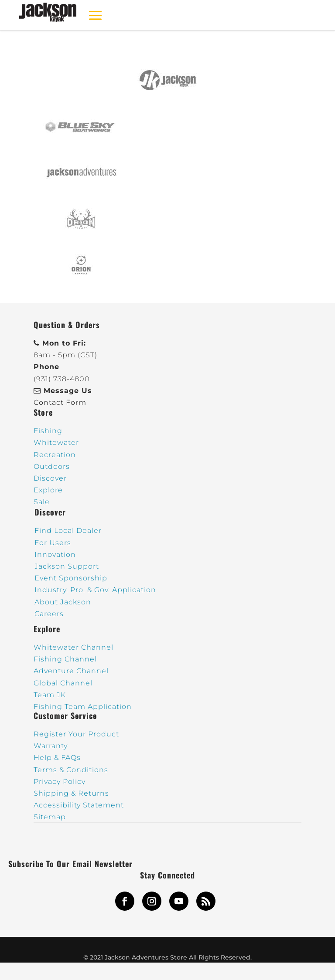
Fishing (48, 431)
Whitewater (56, 443)
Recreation (55, 455)
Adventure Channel (71, 671)
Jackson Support (67, 566)
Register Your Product (76, 734)
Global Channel (63, 683)
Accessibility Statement (79, 805)
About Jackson (63, 602)
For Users (53, 543)
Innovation (55, 554)
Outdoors (52, 466)
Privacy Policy (60, 782)
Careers (49, 614)
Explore (48, 490)
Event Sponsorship (71, 578)
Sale (42, 502)
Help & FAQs (57, 758)
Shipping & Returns (71, 793)
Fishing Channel (65, 659)
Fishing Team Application (83, 707)
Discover (50, 478)
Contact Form (60, 402)
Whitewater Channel (73, 647)
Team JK (50, 695)
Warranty (51, 746)
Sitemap (50, 817)
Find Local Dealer (68, 531)
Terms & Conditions (71, 770)
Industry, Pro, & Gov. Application (95, 590)
